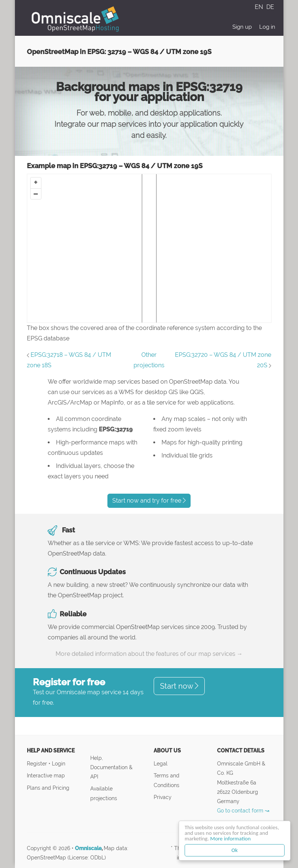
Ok (235, 850)
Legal (161, 763)
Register (38, 763)
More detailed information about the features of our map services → (149, 654)
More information (230, 839)
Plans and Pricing (48, 788)
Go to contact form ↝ (243, 810)
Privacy (163, 797)
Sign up (242, 27)
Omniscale (88, 848)
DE (270, 7)
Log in (267, 27)
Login (59, 763)
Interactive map (46, 775)
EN (260, 7)
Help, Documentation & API (111, 767)
